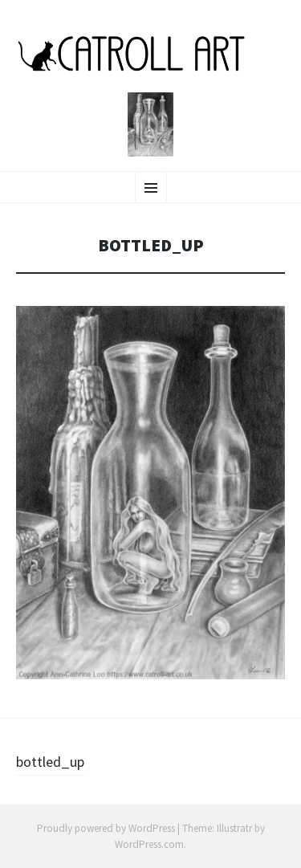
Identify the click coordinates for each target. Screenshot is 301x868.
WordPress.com (149, 844)
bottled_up (50, 762)
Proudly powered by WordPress (106, 828)
